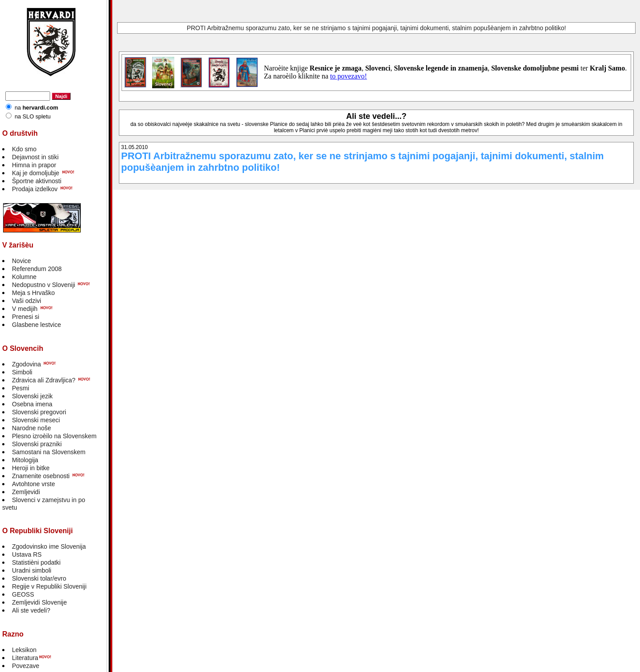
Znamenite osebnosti (41, 476)
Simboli (22, 372)
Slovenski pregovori (39, 412)
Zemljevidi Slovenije (39, 602)
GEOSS (23, 594)
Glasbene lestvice (37, 325)
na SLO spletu (33, 116)
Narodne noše (31, 428)
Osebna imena (32, 404)
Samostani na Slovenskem (49, 452)
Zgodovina (26, 364)
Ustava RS (27, 554)
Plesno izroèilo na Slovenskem (54, 436)
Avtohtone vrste (33, 484)
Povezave (26, 666)
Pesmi (21, 388)
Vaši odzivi (27, 301)
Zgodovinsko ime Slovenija (49, 546)
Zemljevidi (26, 492)
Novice (22, 261)
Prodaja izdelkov (35, 189)
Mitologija (25, 460)
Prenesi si (26, 317)
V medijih (25, 309)
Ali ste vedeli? (31, 610)
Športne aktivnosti (37, 181)
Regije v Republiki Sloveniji (49, 586)
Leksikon (24, 650)
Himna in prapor (34, 165)
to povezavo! (348, 76)
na (36, 108)
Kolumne (24, 277)
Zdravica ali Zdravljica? (44, 380)
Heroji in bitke (31, 468)
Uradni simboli (32, 570)
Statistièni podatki (36, 562)
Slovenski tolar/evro (39, 578)
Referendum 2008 (37, 269)
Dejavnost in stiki (35, 157)
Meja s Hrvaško (33, 293)
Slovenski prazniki (37, 444)
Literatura (25, 658)
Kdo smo (24, 149)
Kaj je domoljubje (36, 173)
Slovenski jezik (32, 396)
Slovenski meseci (36, 420)
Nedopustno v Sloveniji (43, 285)
